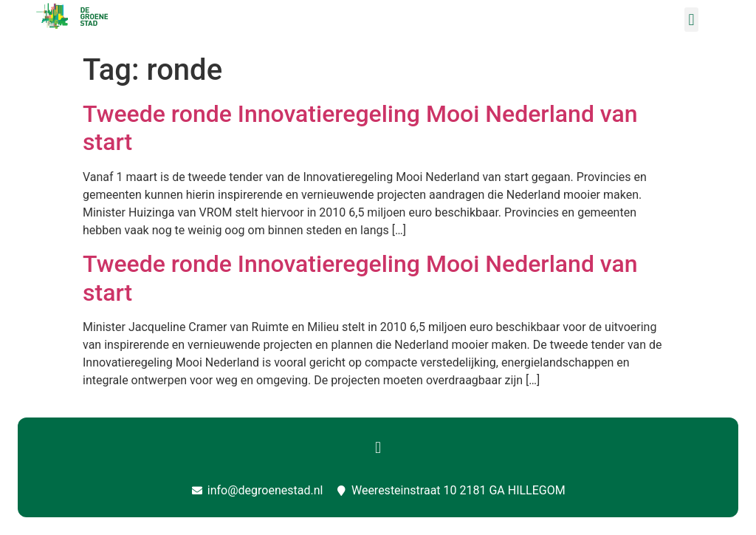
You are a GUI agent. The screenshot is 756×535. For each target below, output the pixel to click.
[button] (691, 20)
